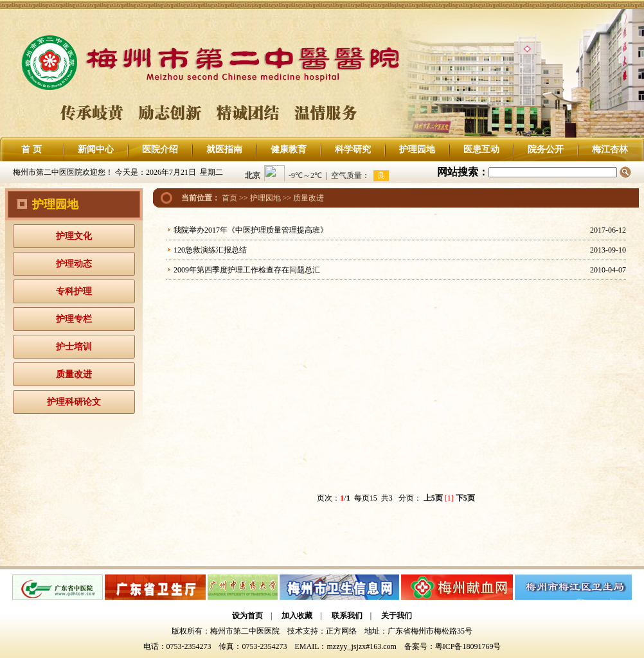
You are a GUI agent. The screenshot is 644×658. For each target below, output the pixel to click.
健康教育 (289, 149)
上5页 (433, 498)
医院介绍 (160, 149)
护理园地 (417, 149)
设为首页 (247, 616)
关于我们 (397, 616)
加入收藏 (297, 616)
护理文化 (74, 236)
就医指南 (224, 149)
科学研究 (353, 149)
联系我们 (347, 616)
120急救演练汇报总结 (210, 250)
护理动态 (74, 264)
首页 (229, 198)
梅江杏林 (610, 149)
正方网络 (341, 631)
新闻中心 (96, 149)
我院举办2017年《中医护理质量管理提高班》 (251, 230)
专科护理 (74, 291)
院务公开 (546, 149)
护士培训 (74, 347)
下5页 (465, 498)
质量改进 (74, 374)
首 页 (31, 149)
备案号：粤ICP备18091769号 (453, 646)
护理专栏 (74, 319)
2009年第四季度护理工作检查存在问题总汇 (247, 270)
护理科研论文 (74, 402)
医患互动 (481, 149)
